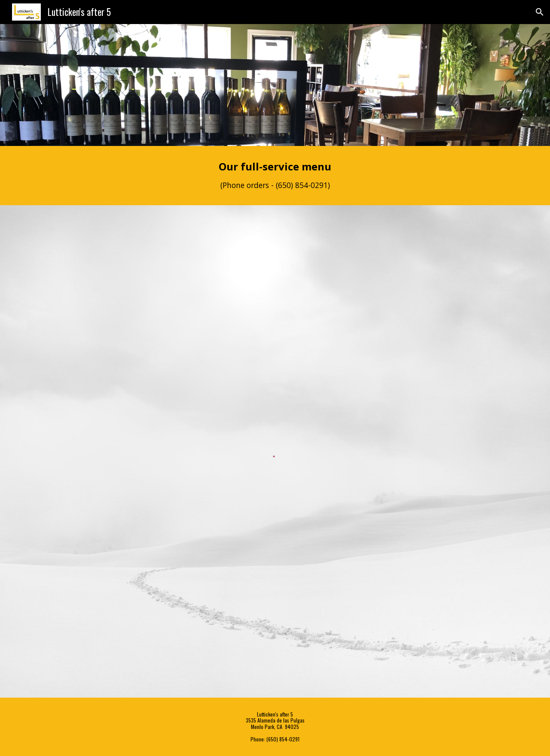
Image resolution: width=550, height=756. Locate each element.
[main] (275, 176)
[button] (540, 12)
